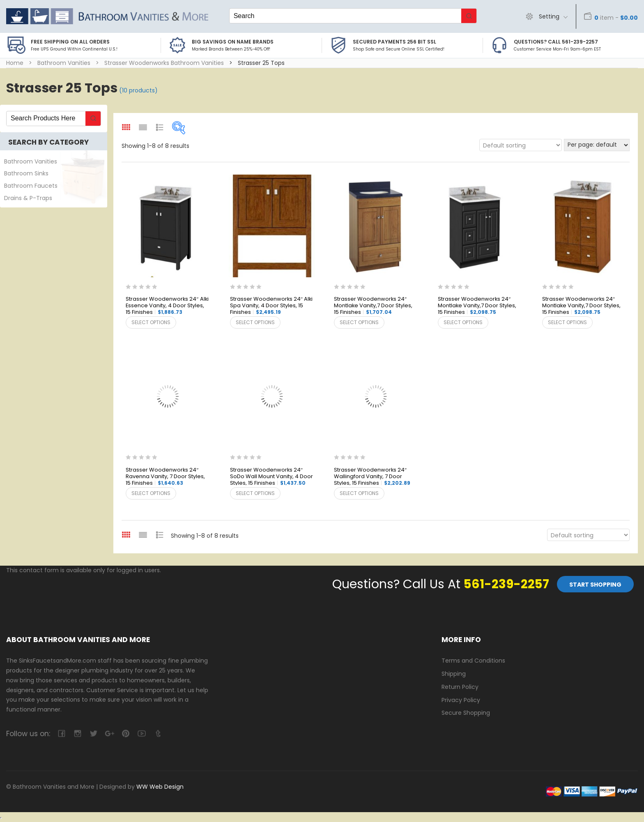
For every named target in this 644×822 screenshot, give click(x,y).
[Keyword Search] (345, 16)
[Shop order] (521, 145)
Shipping (454, 674)
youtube (141, 733)
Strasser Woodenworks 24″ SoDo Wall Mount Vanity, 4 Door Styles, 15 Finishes (271, 477)
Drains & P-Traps (28, 198)
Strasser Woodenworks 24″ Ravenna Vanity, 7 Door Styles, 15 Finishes (165, 477)
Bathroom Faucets (31, 186)
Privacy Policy (461, 700)
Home (15, 63)
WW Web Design (160, 787)
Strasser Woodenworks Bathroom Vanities (164, 63)
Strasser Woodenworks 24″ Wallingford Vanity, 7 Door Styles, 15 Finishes (372, 477)
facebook (61, 733)
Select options (151, 322)
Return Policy (460, 687)
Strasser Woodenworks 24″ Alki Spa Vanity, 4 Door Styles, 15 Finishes (271, 306)
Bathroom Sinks (26, 173)
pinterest (125, 733)
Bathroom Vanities (64, 63)
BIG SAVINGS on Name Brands (233, 42)
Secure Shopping (466, 713)
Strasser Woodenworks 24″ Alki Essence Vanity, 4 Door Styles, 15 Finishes (167, 306)
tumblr (158, 733)
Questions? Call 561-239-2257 (556, 42)
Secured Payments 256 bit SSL (394, 42)
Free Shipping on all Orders (70, 42)
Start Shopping (595, 585)
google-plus (109, 733)
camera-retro (77, 733)
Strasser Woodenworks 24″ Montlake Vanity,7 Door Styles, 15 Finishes (373, 306)
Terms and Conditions (473, 661)
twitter (93, 733)
